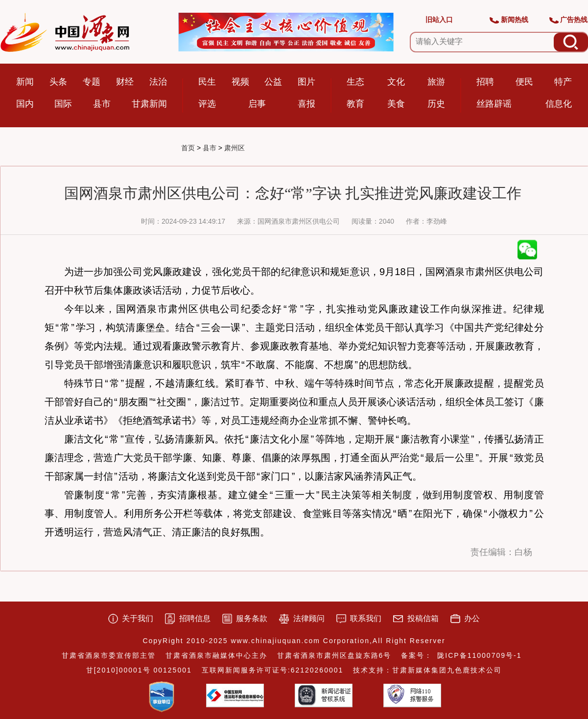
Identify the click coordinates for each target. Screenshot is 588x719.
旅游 (436, 82)
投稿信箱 (423, 618)
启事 (257, 104)
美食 (396, 104)
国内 (25, 104)
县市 (102, 104)
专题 (92, 82)
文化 (396, 82)
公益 (273, 82)
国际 (63, 104)
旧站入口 (439, 20)
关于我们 (138, 618)
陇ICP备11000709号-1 (479, 655)
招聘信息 (195, 618)
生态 (355, 82)
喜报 (306, 104)
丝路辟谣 (494, 104)
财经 (125, 82)
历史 (436, 104)
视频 (240, 82)
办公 (472, 618)
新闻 (25, 82)
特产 (563, 82)
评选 (207, 104)
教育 (355, 104)
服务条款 (252, 618)
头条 (58, 82)
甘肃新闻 (149, 104)
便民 (524, 82)
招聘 (485, 82)
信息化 (559, 104)
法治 (158, 82)
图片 (306, 82)
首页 (188, 148)
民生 (207, 82)
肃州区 (235, 148)
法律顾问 (309, 618)
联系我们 (366, 618)
